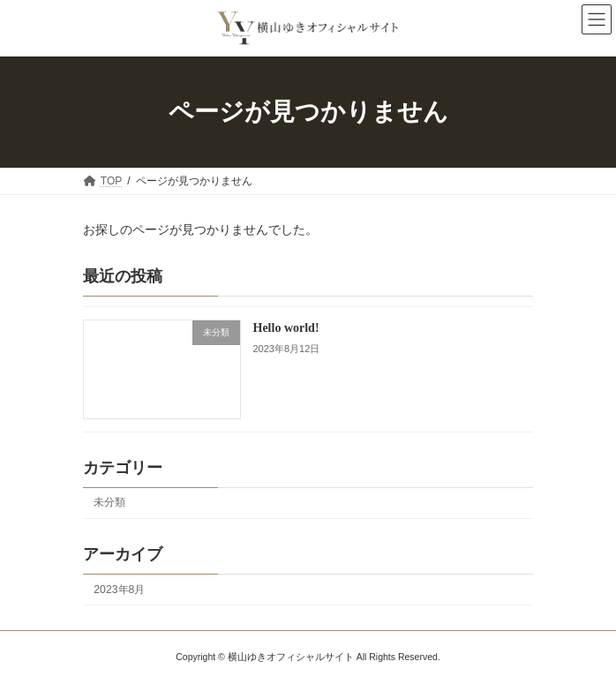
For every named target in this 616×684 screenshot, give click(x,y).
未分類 (109, 502)
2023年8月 (119, 589)
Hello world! (286, 328)
